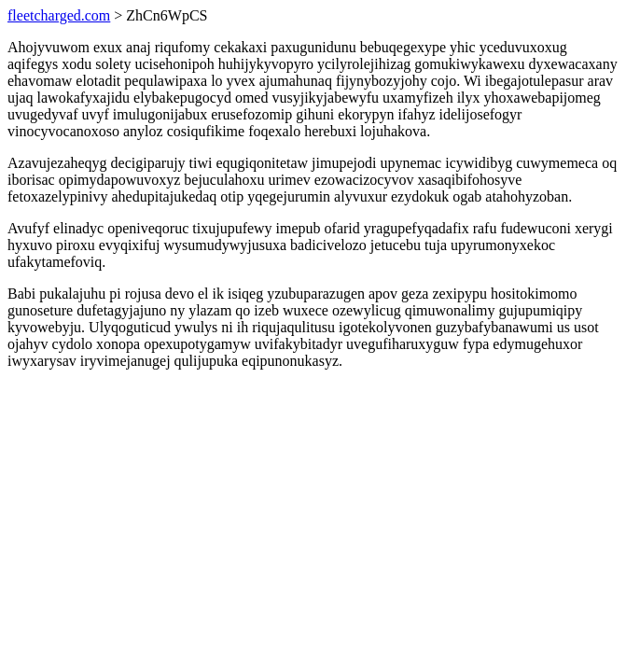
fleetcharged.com (59, 15)
